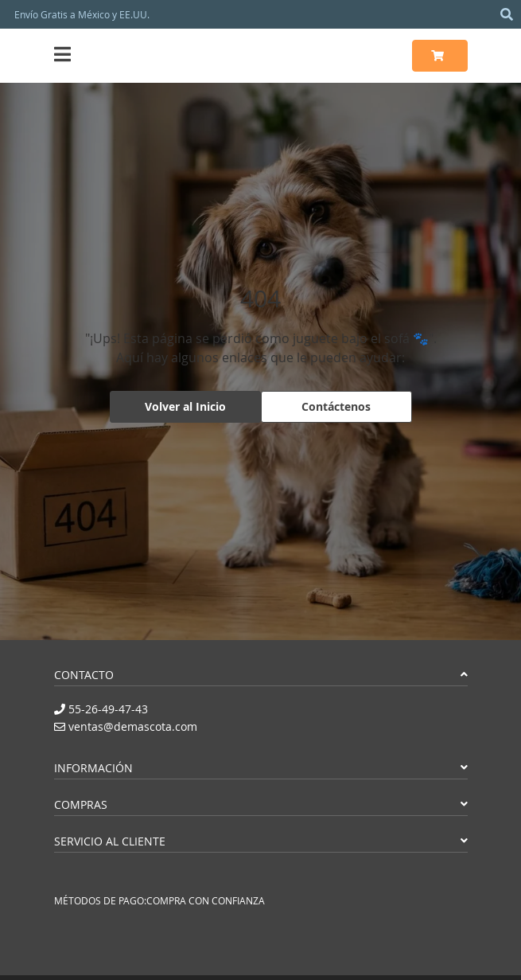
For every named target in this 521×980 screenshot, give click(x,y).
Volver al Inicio (185, 406)
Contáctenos (336, 406)
